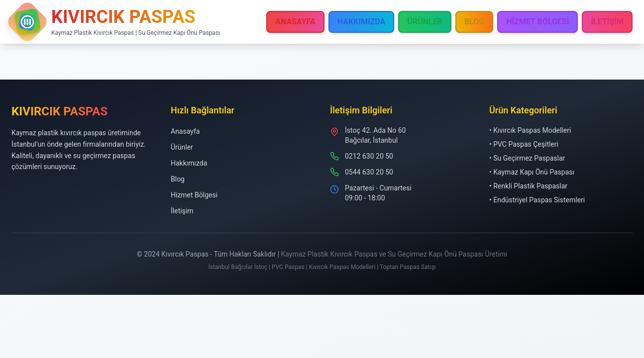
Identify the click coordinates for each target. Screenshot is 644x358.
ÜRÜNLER (425, 22)
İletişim (182, 211)
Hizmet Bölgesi (194, 195)
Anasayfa (185, 131)
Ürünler (182, 147)
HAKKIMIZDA (362, 22)
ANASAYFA (295, 22)
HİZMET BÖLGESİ (537, 22)
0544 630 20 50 (369, 172)
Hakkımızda (189, 163)
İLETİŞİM (607, 22)
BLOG (474, 22)
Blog (178, 179)
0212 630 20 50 (369, 156)
